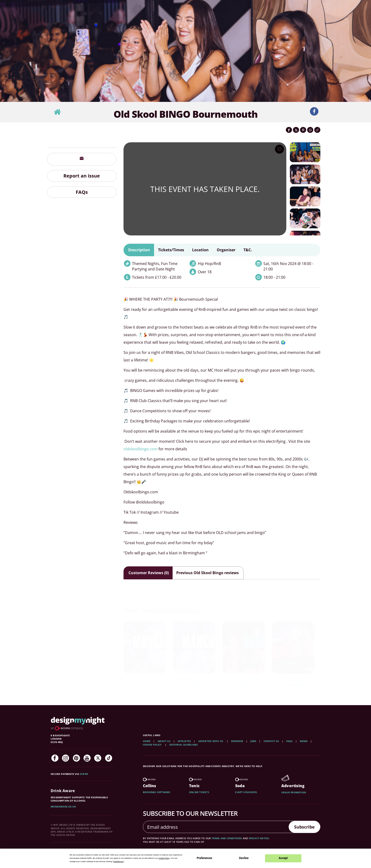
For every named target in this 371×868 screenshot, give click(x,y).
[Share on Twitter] (296, 130)
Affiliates (184, 741)
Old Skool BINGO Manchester (145, 682)
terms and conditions (227, 838)
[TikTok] (109, 758)
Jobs (253, 741)
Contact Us (271, 741)
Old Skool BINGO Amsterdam (293, 682)
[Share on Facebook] (289, 130)
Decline (244, 858)
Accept (283, 858)
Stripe (84, 774)
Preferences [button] (118, 861)
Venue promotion (294, 792)
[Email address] (214, 827)
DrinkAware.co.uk (63, 807)
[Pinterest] (76, 758)
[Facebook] (55, 758)
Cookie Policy (153, 745)
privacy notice (259, 838)
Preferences (204, 858)
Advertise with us (211, 741)
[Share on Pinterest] (303, 130)
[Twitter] (98, 758)
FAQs (82, 192)
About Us (164, 741)
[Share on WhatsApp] (310, 130)
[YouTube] (87, 758)
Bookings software (157, 792)
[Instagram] (66, 758)
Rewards (237, 741)
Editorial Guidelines (184, 745)
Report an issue (82, 176)
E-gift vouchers (246, 792)
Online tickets (199, 792)
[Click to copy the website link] (317, 130)
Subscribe (303, 827)
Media (304, 741)
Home (147, 741)
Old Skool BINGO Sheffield (243, 682)
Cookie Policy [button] (164, 858)
